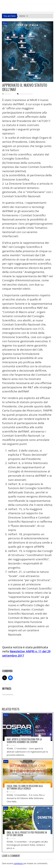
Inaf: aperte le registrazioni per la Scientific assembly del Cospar (24, 741)
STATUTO (30, 94)
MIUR (25, 94)
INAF (21, 94)
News (5, 23)
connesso (18, 863)
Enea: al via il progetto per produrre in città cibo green (27, 834)
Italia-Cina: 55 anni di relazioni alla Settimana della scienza (25, 787)
